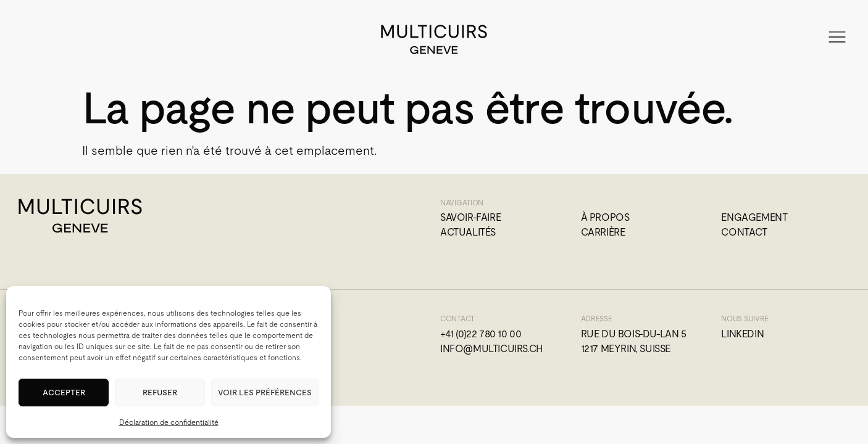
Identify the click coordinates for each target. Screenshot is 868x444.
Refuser (160, 393)
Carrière (603, 232)
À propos (605, 217)
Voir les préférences (265, 393)
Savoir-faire (470, 217)
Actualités (468, 232)
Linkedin (742, 334)
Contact (744, 232)
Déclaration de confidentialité (169, 422)
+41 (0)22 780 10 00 (481, 334)
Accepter (64, 393)
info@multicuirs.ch (491, 349)
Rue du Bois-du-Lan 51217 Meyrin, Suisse (634, 341)
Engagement (754, 217)
